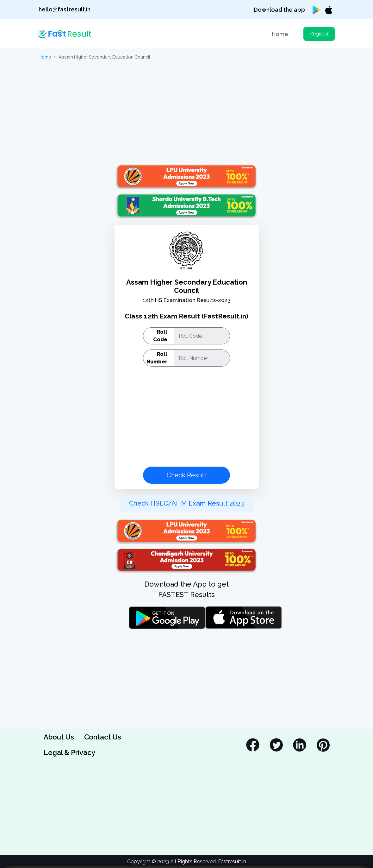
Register (319, 34)
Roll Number (157, 358)
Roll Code (160, 336)
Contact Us (103, 737)
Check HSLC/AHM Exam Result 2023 (186, 503)
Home (280, 34)
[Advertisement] (187, 113)
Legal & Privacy (69, 752)
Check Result (186, 475)
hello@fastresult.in (65, 9)
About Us (59, 737)
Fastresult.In (232, 862)
